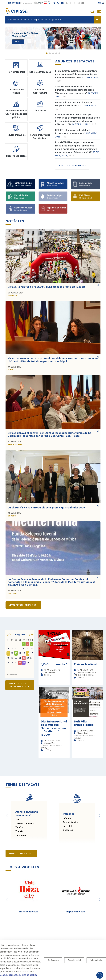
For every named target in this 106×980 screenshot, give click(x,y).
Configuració (53, 960)
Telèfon (19, 827)
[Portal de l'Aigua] (53, 196)
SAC (18, 820)
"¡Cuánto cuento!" (54, 664)
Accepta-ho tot (74, 960)
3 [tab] (53, 53)
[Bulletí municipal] (21, 184)
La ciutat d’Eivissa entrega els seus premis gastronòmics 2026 (46, 508)
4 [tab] (56, 53)
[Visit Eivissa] (85, 196)
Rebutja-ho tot (96, 960)
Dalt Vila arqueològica (84, 723)
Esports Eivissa (76, 912)
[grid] (20, 654)
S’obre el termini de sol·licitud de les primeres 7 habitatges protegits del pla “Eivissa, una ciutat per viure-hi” (75, 90)
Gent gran (68, 830)
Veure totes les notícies (22, 605)
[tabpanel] (53, 38)
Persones (69, 814)
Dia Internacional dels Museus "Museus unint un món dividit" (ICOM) (54, 728)
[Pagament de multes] (53, 209)
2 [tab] (50, 53)
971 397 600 (14, 3)
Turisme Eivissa (28, 912)
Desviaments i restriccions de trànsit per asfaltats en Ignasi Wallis (34, 20)
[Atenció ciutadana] (53, 184)
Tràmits (19, 831)
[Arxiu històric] (85, 184)
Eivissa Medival (85, 664)
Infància (67, 818)
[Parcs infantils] (21, 196)
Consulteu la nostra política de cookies (19, 975)
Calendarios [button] (20, 675)
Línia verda (21, 835)
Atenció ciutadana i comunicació (27, 813)
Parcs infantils (70, 822)
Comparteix (98, 285)
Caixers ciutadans (25, 824)
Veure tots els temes (20, 853)
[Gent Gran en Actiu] (21, 209)
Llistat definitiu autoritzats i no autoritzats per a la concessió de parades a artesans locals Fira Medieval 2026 (76, 74)
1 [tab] (47, 53)
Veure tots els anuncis (71, 165)
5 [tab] (59, 53)
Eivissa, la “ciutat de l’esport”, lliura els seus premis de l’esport (46, 287)
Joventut (67, 826)
